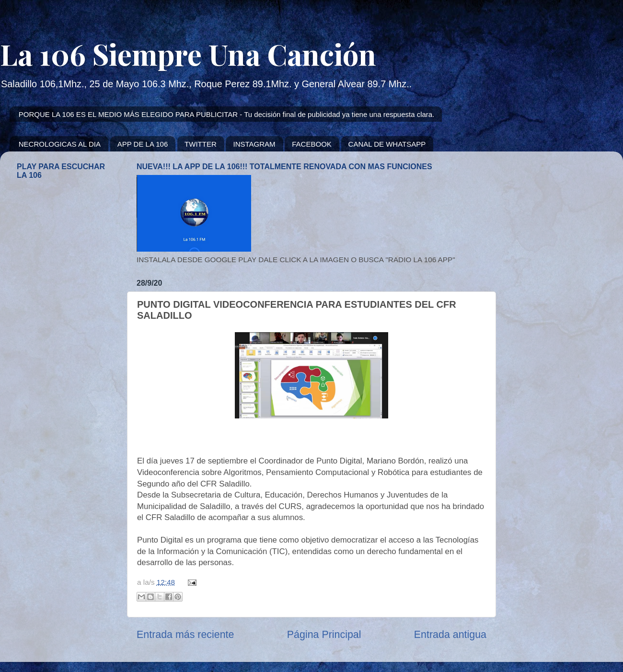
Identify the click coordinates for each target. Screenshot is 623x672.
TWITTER (201, 144)
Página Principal (324, 635)
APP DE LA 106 (143, 144)
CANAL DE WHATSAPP (387, 144)
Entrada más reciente (185, 635)
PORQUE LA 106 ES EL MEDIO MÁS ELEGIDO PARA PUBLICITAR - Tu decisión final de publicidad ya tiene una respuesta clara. (227, 114)
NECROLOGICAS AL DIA (60, 144)
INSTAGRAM (254, 144)
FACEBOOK (312, 144)
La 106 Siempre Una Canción (188, 54)
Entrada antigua (450, 635)
